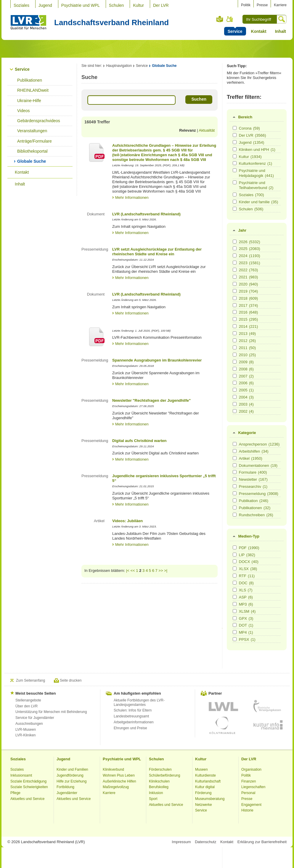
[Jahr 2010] (235, 355)
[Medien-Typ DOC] (235, 583)
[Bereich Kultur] (235, 156)
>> (161, 571)
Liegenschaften (253, 787)
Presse (262, 5)
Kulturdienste (205, 775)
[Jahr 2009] (235, 362)
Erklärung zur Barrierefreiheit (262, 842)
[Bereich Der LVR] (235, 135)
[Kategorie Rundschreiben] (235, 515)
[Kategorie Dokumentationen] (235, 465)
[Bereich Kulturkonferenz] (235, 163)
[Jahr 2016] (235, 312)
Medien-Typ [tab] (246, 536)
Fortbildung (65, 787)
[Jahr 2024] (235, 255)
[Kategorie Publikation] (235, 500)
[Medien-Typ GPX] (235, 618)
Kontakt (259, 31)
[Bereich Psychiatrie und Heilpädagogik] (235, 170)
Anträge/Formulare (34, 141)
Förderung (203, 793)
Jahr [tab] (239, 230)
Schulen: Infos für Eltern (133, 710)
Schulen (117, 5)
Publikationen (30, 80)
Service (22, 69)
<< (133, 571)
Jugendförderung (70, 775)
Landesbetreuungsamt (131, 716)
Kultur (138, 5)
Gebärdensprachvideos (39, 121)
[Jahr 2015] (235, 319)
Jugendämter (67, 793)
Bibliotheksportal (32, 151)
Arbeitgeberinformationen (134, 722)
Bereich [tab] (242, 117)
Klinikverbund (113, 769)
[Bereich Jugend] (235, 142)
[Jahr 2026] (235, 242)
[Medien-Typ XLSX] (235, 568)
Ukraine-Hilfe (29, 101)
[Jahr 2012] (235, 340)
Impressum (181, 842)
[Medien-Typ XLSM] (235, 611)
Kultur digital (205, 787)
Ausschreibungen (29, 724)
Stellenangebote (28, 700)
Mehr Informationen (132, 197)
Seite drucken (71, 680)
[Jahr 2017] (235, 305)
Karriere (280, 5)
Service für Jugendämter (35, 718)
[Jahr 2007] (235, 376)
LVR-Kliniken (25, 735)
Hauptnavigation (119, 66)
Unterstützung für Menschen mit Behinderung (51, 712)
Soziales (21, 5)
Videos (24, 111)
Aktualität (207, 130)
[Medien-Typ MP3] (235, 604)
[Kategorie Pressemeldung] (235, 493)
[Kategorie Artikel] (235, 458)
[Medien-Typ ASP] (235, 597)
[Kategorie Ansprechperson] (235, 444)
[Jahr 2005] (235, 390)
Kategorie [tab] (244, 433)
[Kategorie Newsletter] (235, 479)
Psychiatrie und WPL (81, 5)
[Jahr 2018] (235, 298)
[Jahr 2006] (235, 383)
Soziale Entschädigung (28, 781)
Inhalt (281, 31)
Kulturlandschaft (208, 781)
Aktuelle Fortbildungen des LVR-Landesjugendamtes (139, 702)
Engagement (251, 805)
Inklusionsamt (21, 775)
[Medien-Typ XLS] (235, 590)
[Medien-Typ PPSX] (235, 639)
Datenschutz (205, 842)
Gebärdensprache (230, 19)
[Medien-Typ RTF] (235, 576)
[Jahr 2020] (235, 284)
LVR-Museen (26, 730)
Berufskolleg (159, 787)
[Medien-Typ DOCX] (235, 561)
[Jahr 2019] (235, 291)
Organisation (251, 769)
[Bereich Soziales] (235, 195)
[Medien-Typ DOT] (235, 625)
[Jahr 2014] (235, 326)
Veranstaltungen (32, 131)
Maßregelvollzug (116, 787)
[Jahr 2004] (235, 397)
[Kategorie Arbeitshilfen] (235, 451)
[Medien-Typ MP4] (235, 632)
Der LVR (161, 5)
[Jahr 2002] (235, 411)
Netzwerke (204, 805)
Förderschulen (160, 769)
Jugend (45, 5)
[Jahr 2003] (235, 404)
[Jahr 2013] (235, 333)
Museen (201, 769)
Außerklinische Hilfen (119, 781)
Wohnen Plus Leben (119, 775)
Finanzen (249, 781)
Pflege (15, 793)
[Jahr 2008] (235, 369)
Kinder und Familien (72, 769)
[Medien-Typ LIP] (235, 555)
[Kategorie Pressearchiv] (235, 486)
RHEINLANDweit (33, 90)
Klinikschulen (159, 781)
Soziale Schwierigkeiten (29, 787)
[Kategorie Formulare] (235, 472)
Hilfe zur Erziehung (72, 781)
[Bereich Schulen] (235, 209)
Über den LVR (26, 706)
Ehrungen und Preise (130, 728)
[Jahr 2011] (235, 347)
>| (166, 571)
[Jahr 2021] (235, 277)
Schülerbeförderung (164, 775)
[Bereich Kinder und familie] (235, 202)
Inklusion (156, 793)
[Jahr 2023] (235, 263)
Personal (248, 793)
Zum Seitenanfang (30, 680)
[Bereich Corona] (235, 128)
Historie (247, 810)
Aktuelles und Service (27, 799)
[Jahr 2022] (235, 270)
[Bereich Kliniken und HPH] (235, 149)
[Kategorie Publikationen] (235, 508)
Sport (153, 799)
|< (128, 571)
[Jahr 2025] (235, 248)
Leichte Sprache (220, 19)
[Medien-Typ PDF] (235, 547)
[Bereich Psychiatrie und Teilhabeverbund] (235, 182)
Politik (246, 5)
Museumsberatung (210, 799)
